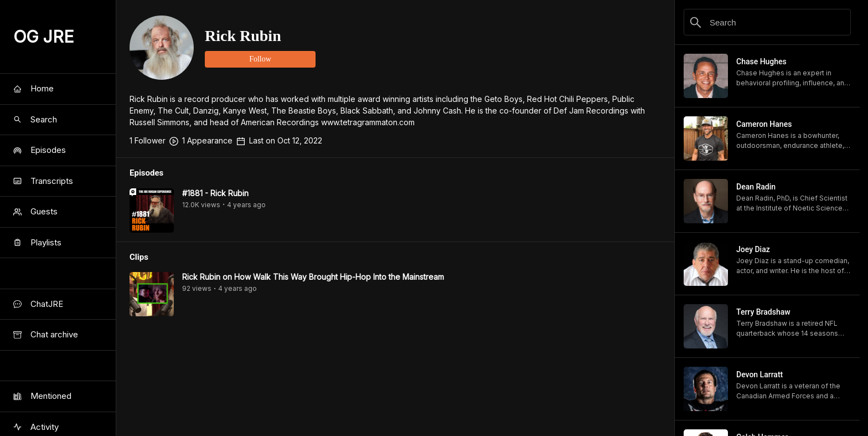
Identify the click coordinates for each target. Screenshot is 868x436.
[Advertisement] (395, 411)
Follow (260, 59)
